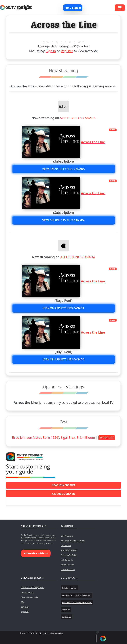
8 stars (75, 42)
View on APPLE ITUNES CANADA (64, 308)
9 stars (79, 42)
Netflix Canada (27, 592)
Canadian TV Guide (69, 555)
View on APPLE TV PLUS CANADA (63, 169)
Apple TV (25, 612)
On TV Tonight (67, 536)
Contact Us (66, 617)
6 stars (66, 42)
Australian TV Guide (69, 550)
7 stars (70, 42)
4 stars (57, 42)
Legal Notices (45, 633)
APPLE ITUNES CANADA (78, 257)
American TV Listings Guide (72, 541)
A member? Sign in (63, 494)
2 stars (48, 42)
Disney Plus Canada (29, 597)
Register (67, 51)
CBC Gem (25, 607)
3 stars (52, 42)
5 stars (61, 42)
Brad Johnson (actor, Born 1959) (36, 437)
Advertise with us (36, 553)
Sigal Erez (68, 437)
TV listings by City (69, 588)
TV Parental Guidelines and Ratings (77, 602)
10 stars (84, 42)
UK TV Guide (66, 545)
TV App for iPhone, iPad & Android (76, 595)
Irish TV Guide (67, 560)
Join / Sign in (73, 8)
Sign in (51, 51)
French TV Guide (68, 569)
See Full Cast (107, 438)
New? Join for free (63, 485)
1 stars (44, 42)
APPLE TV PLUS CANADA (78, 118)
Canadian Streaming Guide (32, 588)
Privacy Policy (58, 633)
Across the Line (93, 142)
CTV (23, 602)
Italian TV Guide (67, 565)
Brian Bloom (86, 437)
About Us (66, 610)
